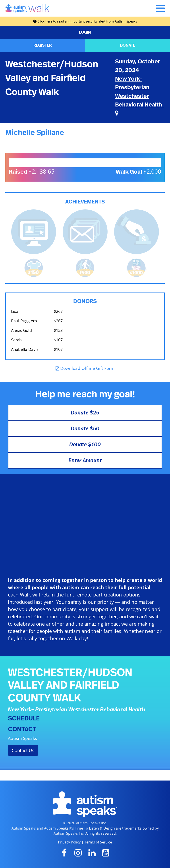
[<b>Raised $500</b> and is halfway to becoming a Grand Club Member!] (85, 267)
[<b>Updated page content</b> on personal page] (34, 231)
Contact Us (23, 750)
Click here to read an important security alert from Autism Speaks (85, 21)
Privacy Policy (69, 842)
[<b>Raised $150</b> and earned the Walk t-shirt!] (34, 267)
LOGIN (85, 32)
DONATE (128, 46)
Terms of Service (98, 842)
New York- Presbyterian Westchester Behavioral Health (140, 96)
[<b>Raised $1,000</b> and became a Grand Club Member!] (136, 267)
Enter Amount (85, 461)
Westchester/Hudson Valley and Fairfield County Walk (52, 78)
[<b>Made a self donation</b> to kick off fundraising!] (136, 231)
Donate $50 (85, 429)
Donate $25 (85, 413)
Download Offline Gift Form (85, 368)
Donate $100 (85, 445)
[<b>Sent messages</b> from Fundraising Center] (85, 231)
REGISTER (42, 46)
